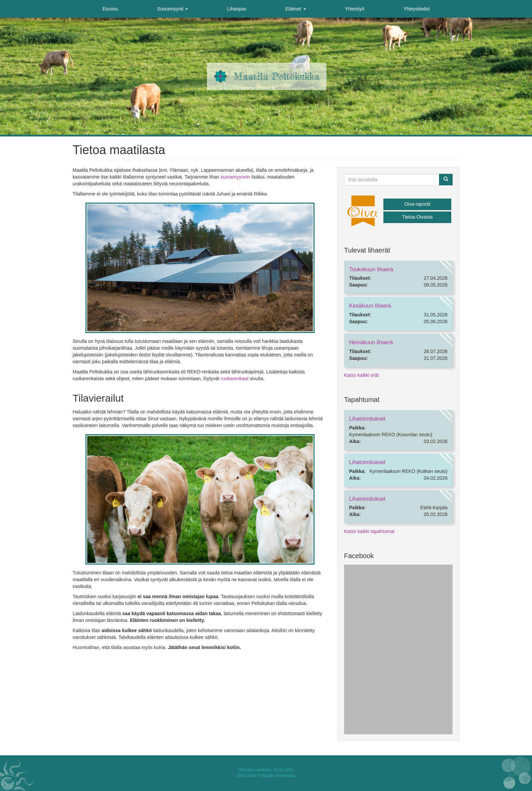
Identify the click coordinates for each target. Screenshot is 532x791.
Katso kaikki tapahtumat (369, 531)
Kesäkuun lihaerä (370, 306)
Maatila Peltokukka (277, 76)
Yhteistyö (355, 9)
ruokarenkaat (235, 379)
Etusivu (110, 9)
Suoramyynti (173, 9)
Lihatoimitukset (367, 419)
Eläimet (296, 9)
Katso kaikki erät (362, 375)
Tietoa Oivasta (417, 217)
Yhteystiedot (416, 9)
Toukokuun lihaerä (371, 269)
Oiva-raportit (417, 204)
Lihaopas (237, 9)
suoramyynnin (235, 177)
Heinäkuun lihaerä (371, 342)
